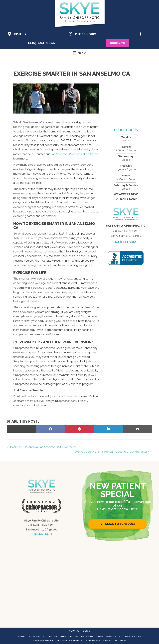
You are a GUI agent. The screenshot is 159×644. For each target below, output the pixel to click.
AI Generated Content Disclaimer (106, 640)
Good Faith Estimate (70, 640)
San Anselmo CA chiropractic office (73, 154)
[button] (118, 524)
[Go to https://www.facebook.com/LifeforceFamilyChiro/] (141, 35)
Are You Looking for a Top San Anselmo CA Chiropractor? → (114, 452)
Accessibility (36, 637)
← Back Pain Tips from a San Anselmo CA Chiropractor (42, 447)
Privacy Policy (133, 637)
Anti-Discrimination (60, 637)
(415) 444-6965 (41, 43)
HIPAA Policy (113, 637)
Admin (21, 637)
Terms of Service (43, 640)
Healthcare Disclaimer (89, 637)
